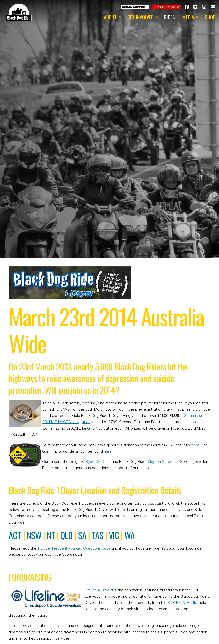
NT (51, 535)
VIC (114, 535)
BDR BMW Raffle (182, 603)
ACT (15, 535)
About (110, 17)
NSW (34, 535)
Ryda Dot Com (98, 462)
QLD (66, 535)
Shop (210, 17)
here (195, 445)
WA (130, 535)
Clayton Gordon (161, 462)
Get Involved (140, 17)
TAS (97, 535)
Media (188, 17)
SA (82, 535)
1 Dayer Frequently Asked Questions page (74, 548)
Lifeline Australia (99, 590)
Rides (170, 17)
